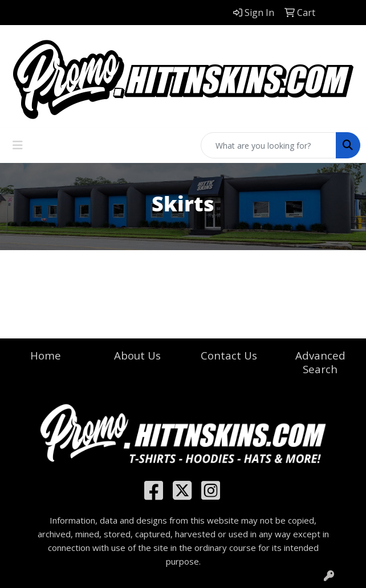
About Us (137, 355)
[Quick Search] (269, 145)
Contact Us (229, 355)
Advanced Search (320, 362)
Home (46, 355)
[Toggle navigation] (18, 145)
